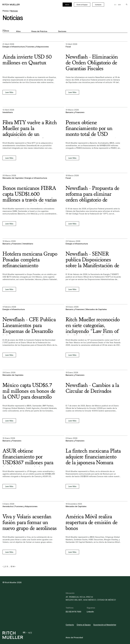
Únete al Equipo (82, 5)
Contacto (98, 5)
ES (115, 5)
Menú (67, 5)
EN (120, 5)
